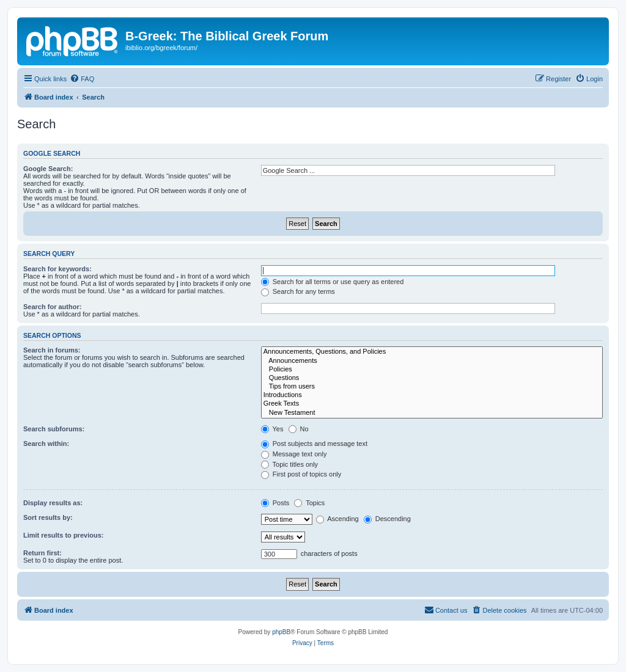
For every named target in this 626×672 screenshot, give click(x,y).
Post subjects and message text (314, 444)
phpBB (281, 632)
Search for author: (52, 307)
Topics (309, 503)
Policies (432, 370)
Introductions (432, 395)
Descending (387, 519)
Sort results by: (48, 517)
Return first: (42, 553)
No (299, 429)
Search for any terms (298, 291)
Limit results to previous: (63, 535)
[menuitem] (82, 79)
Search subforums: (54, 429)
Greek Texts (432, 404)
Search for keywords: (57, 269)
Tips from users (432, 387)
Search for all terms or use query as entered (333, 282)
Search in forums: (52, 350)
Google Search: (48, 169)
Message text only (294, 454)
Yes (272, 429)
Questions (432, 378)
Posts (275, 503)
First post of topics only (301, 474)
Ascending (337, 519)
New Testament (432, 413)
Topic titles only (289, 464)
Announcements (432, 361)
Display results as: (53, 503)
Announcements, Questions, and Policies (432, 352)
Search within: (46, 444)
